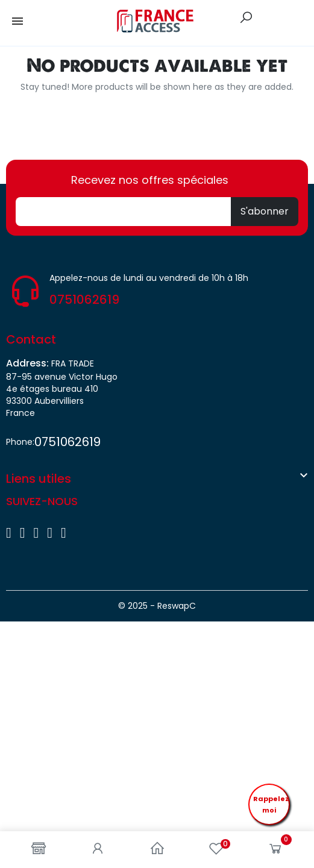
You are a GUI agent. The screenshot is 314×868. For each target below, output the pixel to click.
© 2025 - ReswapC (157, 606)
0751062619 (84, 300)
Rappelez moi (271, 804)
